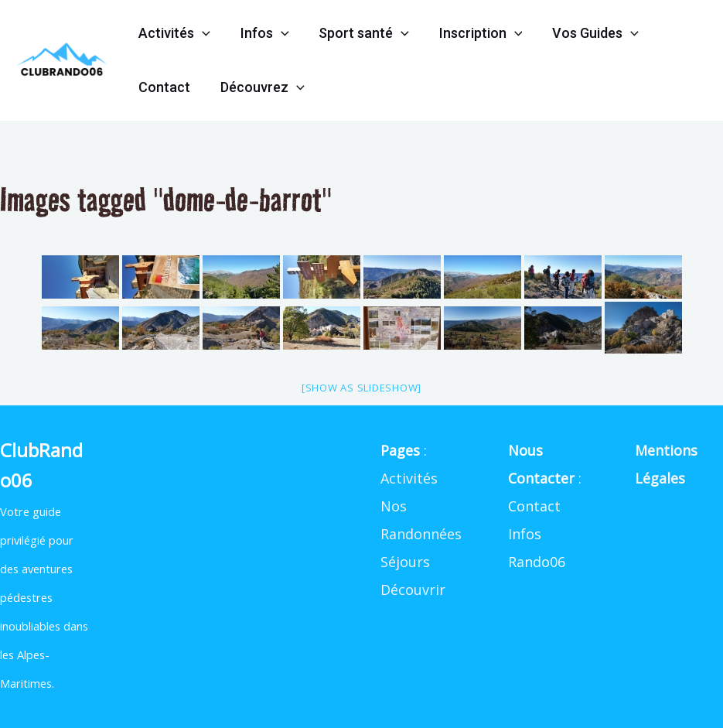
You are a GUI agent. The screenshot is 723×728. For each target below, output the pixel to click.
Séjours (405, 562)
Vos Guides (586, 33)
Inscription (473, 33)
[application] (201, 33)
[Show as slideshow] (361, 388)
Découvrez (259, 87)
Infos (262, 33)
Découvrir (413, 590)
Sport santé (359, 33)
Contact (164, 87)
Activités (174, 33)
